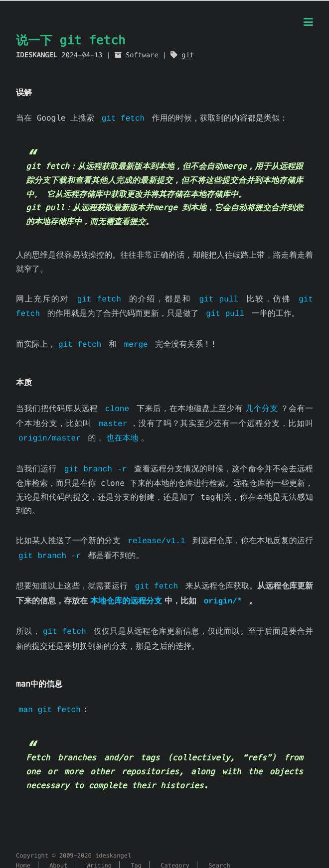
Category (175, 852)
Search (219, 852)
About (58, 852)
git (188, 55)
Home (23, 852)
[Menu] (308, 23)
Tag (136, 852)
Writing (99, 852)
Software (142, 55)
